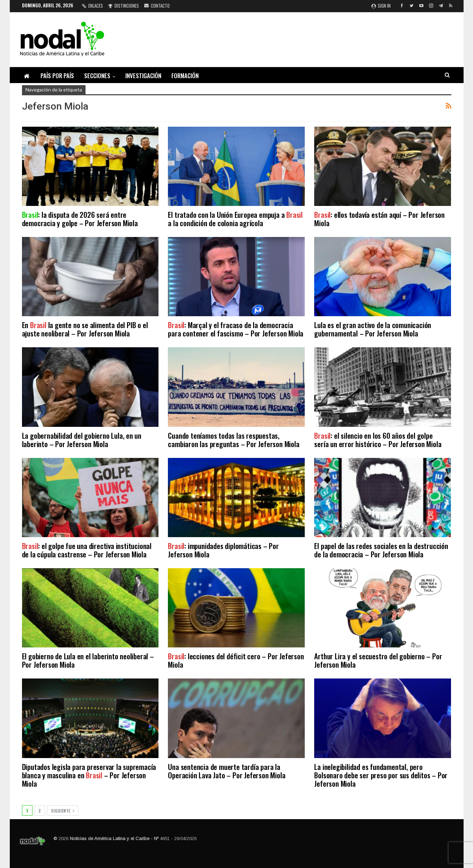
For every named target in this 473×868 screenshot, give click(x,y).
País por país (57, 76)
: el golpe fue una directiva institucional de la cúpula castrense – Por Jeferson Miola (87, 550)
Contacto (157, 6)
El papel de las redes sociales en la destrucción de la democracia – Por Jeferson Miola (381, 550)
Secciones (97, 76)
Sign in (381, 6)
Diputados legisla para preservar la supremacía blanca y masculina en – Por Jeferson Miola (89, 775)
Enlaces (93, 6)
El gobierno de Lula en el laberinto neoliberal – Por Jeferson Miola (88, 660)
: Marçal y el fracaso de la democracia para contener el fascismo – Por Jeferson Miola (236, 329)
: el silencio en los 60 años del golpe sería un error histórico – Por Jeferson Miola (378, 440)
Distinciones (124, 6)
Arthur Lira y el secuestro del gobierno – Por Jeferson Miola (378, 660)
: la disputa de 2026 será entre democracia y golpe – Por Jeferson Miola (81, 219)
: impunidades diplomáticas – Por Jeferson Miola (223, 550)
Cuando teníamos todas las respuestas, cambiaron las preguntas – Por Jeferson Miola (234, 440)
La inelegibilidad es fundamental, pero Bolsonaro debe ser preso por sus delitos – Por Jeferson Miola (381, 775)
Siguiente (63, 811)
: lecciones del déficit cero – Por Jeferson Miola (236, 660)
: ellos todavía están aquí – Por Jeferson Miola (379, 219)
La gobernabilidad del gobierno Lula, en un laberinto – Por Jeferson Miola (82, 440)
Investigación (143, 76)
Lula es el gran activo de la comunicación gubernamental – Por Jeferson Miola (373, 329)
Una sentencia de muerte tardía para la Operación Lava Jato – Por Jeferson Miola (227, 771)
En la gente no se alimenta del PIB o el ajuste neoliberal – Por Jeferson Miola (85, 329)
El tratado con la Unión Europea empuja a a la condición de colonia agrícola (235, 219)
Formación (185, 76)
